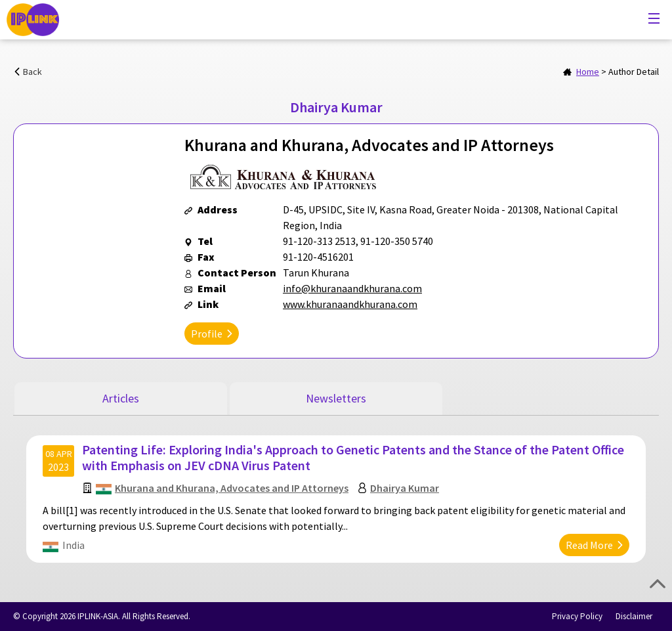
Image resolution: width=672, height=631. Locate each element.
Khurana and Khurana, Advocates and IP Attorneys (232, 488)
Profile (207, 334)
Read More (589, 545)
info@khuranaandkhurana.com (352, 288)
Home (588, 72)
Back (32, 72)
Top (658, 584)
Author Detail (634, 72)
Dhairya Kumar (405, 488)
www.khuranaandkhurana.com (350, 304)
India (73, 545)
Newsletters (336, 398)
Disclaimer (634, 616)
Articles (121, 398)
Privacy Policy (577, 616)
